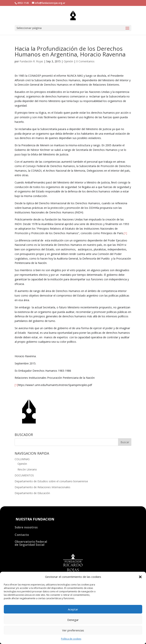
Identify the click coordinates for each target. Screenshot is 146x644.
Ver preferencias (73, 630)
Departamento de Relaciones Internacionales (42, 487)
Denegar (73, 620)
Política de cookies (71, 639)
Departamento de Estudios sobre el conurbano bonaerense (51, 481)
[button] (140, 577)
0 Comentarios (85, 61)
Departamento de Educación (32, 493)
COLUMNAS (22, 459)
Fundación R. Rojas (31, 61)
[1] (125, 233)
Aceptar (73, 609)
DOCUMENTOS (24, 475)
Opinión (68, 61)
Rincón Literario (27, 469)
